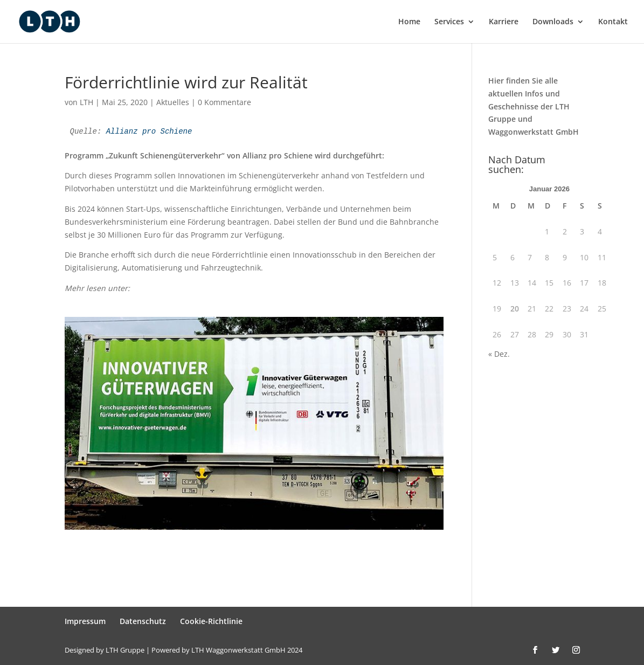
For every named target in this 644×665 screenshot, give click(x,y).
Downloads (553, 22)
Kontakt (613, 22)
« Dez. (499, 354)
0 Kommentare (224, 102)
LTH (86, 102)
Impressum (85, 621)
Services (449, 22)
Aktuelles (173, 102)
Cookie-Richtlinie (211, 621)
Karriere (504, 22)
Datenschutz (143, 621)
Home (409, 22)
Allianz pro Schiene (149, 131)
